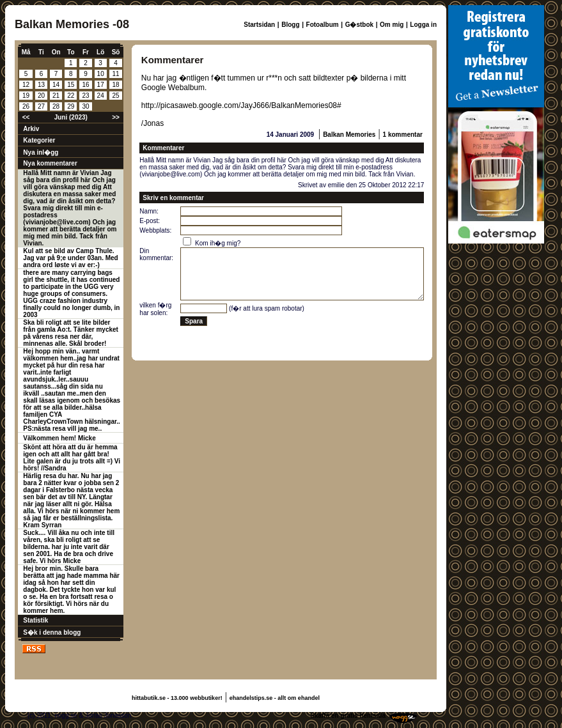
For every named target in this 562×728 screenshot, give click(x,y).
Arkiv (31, 129)
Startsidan (259, 25)
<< (26, 117)
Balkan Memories (349, 135)
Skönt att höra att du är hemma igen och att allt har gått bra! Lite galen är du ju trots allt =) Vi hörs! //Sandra (72, 458)
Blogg (290, 25)
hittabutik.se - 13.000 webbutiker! (177, 698)
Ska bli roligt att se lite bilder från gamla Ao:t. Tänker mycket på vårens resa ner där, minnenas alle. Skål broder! (71, 333)
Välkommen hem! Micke (59, 438)
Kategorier (39, 140)
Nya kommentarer (50, 163)
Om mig (392, 25)
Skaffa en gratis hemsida (348, 716)
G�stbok (359, 25)
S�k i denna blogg (52, 632)
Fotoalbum (323, 25)
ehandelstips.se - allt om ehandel (275, 698)
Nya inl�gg (41, 152)
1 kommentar (403, 135)
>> (116, 117)
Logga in (423, 25)
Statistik (35, 620)
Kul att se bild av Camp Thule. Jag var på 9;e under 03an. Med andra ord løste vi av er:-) (70, 258)
